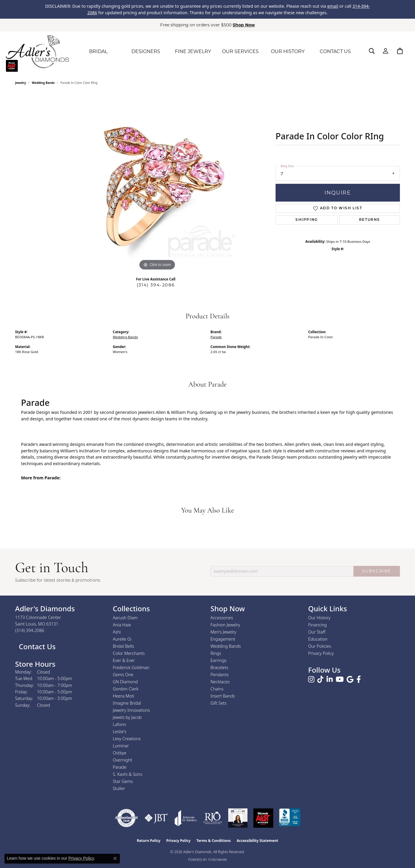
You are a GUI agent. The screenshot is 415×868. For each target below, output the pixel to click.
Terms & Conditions (214, 841)
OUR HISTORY (288, 51)
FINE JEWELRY (193, 51)
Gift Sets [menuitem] (218, 703)
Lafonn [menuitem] (119, 724)
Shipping (307, 220)
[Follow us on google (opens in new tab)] (350, 679)
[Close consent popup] (115, 859)
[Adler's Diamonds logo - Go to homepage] (37, 52)
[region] (157, 183)
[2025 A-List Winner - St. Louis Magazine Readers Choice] (263, 818)
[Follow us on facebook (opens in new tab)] (359, 679)
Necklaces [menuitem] (220, 682)
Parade (216, 337)
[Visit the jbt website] (156, 818)
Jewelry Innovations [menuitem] (131, 710)
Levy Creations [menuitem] (127, 739)
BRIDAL (98, 51)
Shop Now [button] (244, 25)
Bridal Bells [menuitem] (123, 646)
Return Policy (149, 841)
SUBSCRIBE (377, 571)
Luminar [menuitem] (121, 746)
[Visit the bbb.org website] (290, 818)
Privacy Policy (321, 653)
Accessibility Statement (257, 841)
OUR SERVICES (240, 51)
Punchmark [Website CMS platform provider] (218, 860)
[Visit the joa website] (186, 818)
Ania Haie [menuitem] (122, 625)
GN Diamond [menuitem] (125, 682)
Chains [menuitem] (217, 689)
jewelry (21, 83)
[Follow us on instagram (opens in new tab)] (311, 679)
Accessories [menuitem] (222, 618)
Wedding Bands (43, 83)
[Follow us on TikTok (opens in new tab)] (320, 679)
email (333, 6)
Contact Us (36, 646)
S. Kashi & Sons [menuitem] (127, 774)
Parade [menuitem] (120, 767)
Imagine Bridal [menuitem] (127, 703)
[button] (372, 51)
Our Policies (320, 646)
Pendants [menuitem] (220, 675)
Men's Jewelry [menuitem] (223, 632)
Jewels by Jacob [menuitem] (127, 717)
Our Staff (317, 632)
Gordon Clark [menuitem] (126, 689)
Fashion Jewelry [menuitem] (225, 625)
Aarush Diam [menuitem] (125, 618)
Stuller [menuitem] (119, 788)
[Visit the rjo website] (213, 818)
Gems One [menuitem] (123, 675)
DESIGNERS (146, 51)
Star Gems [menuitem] (123, 781)
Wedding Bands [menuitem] (226, 646)
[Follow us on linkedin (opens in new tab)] (330, 679)
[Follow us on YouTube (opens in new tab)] (340, 679)
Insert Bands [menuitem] (223, 696)
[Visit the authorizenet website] (126, 818)
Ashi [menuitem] (117, 632)
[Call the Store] (30, 630)
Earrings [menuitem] (218, 660)
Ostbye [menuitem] (120, 753)
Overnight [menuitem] (122, 760)
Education (318, 639)
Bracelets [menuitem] (219, 667)
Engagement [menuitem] (223, 639)
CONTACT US (335, 51)
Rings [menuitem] (216, 653)
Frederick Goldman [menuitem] (131, 667)
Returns (370, 220)
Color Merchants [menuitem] (129, 653)
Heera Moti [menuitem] (123, 696)
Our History (319, 618)
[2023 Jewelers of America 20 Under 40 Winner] (238, 818)
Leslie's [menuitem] (120, 731)
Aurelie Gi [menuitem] (122, 639)
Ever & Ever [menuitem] (124, 660)
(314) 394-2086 (156, 285)
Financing (317, 625)
